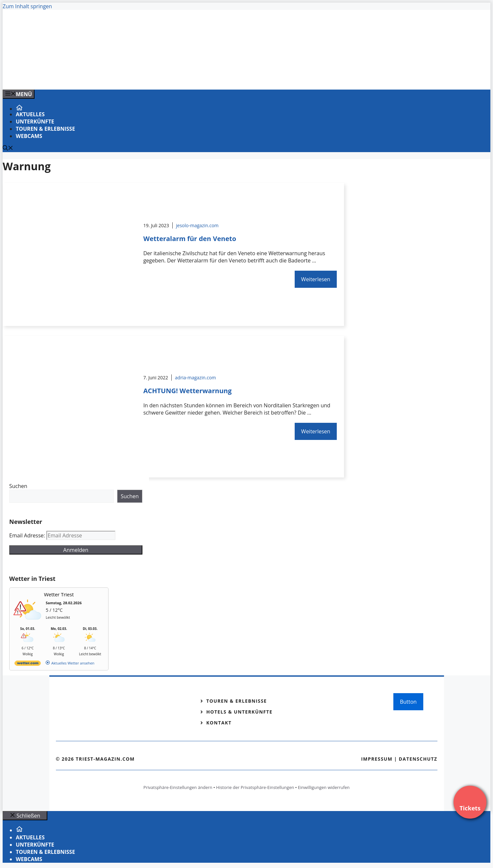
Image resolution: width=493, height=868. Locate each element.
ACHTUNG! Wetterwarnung (188, 391)
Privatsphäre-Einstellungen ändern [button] (178, 787)
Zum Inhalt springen (27, 6)
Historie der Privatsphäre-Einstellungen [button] (255, 787)
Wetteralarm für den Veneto (190, 239)
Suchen (18, 486)
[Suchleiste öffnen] (8, 149)
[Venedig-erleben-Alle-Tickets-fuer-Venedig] (136, 77)
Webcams (29, 136)
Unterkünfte (35, 122)
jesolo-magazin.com (197, 225)
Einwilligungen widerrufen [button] (324, 787)
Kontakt (219, 723)
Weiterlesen (316, 279)
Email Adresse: (28, 535)
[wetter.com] (28, 664)
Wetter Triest (59, 594)
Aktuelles (30, 114)
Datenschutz (418, 759)
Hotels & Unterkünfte (239, 712)
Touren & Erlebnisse (45, 129)
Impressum (377, 759)
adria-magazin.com (195, 378)
